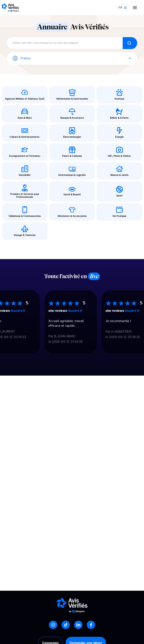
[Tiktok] (66, 625)
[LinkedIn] (78, 625)
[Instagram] (53, 625)
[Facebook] (91, 625)
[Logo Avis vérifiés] (10, 8)
